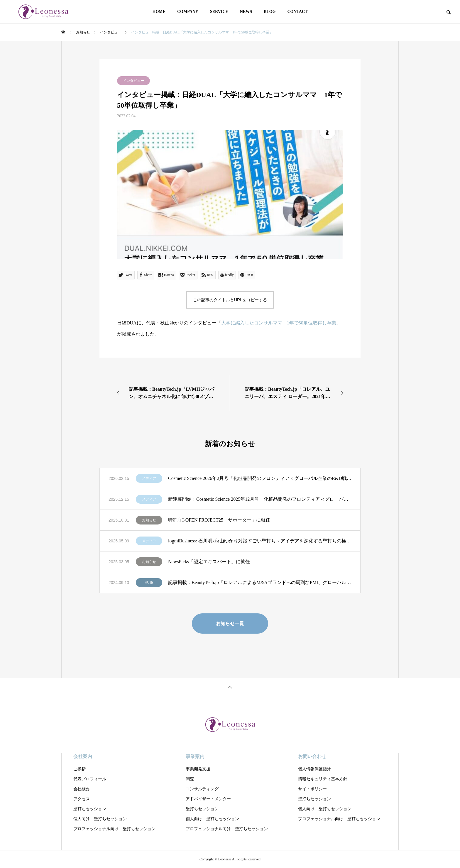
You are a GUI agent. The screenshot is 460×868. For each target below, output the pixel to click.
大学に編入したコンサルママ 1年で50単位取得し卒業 (279, 323)
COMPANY (188, 12)
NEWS (246, 12)
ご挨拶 (80, 769)
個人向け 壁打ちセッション (100, 819)
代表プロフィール (90, 779)
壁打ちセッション (90, 809)
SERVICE (219, 12)
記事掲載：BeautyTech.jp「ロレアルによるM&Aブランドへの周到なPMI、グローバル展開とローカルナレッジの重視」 (260, 582)
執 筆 (149, 583)
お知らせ (149, 520)
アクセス (82, 799)
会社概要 (82, 789)
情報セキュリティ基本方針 (323, 779)
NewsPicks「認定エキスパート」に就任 (209, 562)
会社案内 (83, 756)
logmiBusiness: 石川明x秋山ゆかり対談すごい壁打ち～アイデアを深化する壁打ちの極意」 (260, 541)
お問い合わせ (312, 756)
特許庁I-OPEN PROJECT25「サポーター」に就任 (219, 520)
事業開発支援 (198, 769)
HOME (159, 12)
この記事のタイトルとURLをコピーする (230, 300)
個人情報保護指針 (314, 769)
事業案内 (195, 756)
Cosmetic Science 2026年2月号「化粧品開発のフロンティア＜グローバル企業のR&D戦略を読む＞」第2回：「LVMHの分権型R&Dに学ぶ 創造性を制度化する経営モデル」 (260, 478)
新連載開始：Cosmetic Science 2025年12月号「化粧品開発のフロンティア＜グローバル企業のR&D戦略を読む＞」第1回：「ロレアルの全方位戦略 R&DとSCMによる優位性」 (260, 499)
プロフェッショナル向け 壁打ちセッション (114, 829)
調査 (190, 779)
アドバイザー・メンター (208, 799)
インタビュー (133, 81)
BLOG (270, 12)
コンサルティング (202, 789)
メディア (149, 478)
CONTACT (297, 12)
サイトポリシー (312, 789)
